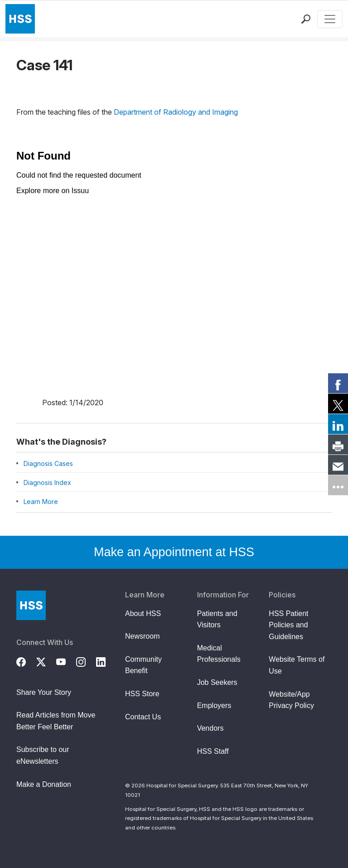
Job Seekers (217, 682)
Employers (214, 706)
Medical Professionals (219, 654)
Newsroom (142, 636)
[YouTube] (66, 661)
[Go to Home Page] (31, 605)
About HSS (143, 613)
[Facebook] (26, 661)
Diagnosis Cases (48, 463)
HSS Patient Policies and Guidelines (288, 625)
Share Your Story (44, 692)
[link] (338, 383)
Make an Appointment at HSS (174, 552)
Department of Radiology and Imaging (176, 112)
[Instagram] (86, 661)
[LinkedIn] (106, 661)
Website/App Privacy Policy (291, 700)
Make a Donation (44, 784)
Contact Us (143, 717)
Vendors (210, 728)
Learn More (41, 502)
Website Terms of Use (297, 665)
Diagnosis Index (47, 482)
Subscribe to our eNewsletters (43, 755)
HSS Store (142, 694)
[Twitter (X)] (46, 661)
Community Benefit (143, 665)
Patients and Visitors (217, 619)
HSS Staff (213, 751)
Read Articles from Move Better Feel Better (56, 721)
